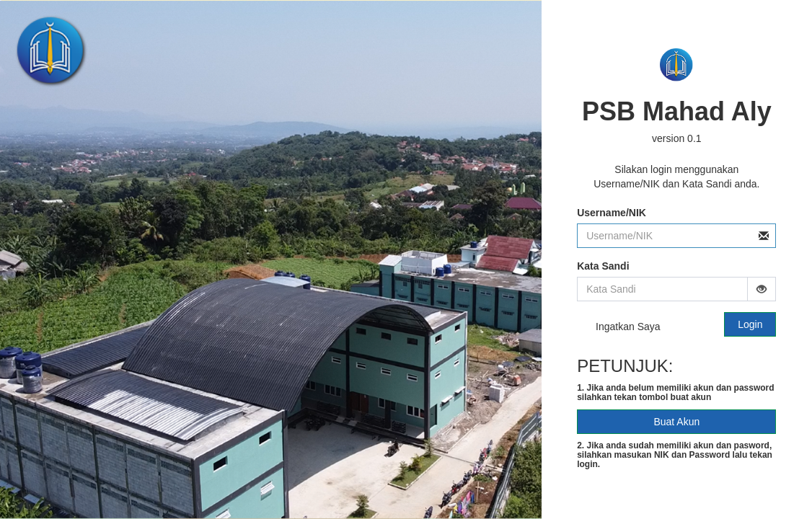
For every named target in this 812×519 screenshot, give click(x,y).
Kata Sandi (603, 266)
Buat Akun (676, 422)
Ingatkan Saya (618, 327)
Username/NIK (612, 213)
